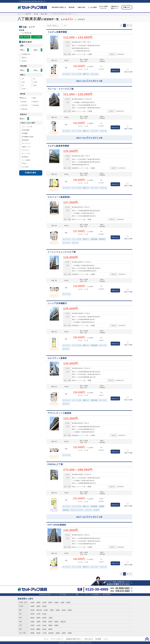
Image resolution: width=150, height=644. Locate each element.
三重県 (50, 618)
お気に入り (127, 7)
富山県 (44, 614)
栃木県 (64, 610)
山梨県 (32, 606)
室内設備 (72, 7)
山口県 (38, 625)
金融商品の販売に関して (74, 639)
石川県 (38, 614)
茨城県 (58, 610)
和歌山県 (63, 622)
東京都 (36, 14)
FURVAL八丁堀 (55, 464)
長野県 (38, 606)
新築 (34, 98)
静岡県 (38, 618)
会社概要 (98, 639)
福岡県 (32, 633)
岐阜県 (44, 618)
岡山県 (44, 625)
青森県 (38, 602)
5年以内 (35, 102)
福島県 (68, 602)
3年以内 (23, 102)
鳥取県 (50, 625)
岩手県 (44, 602)
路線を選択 (44, 14)
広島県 (32, 625)
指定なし (23, 98)
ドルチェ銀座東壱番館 (58, 146)
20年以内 (23, 109)
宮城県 (56, 602)
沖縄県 (70, 633)
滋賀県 (56, 622)
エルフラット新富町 (57, 358)
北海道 (32, 602)
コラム (106, 639)
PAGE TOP (147, 639)
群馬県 (70, 610)
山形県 (62, 602)
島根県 (56, 625)
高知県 (44, 629)
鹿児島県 (51, 633)
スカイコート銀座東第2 (59, 197)
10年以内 (23, 105)
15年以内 (35, 105)
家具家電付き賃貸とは (59, 7)
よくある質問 (92, 7)
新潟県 (44, 606)
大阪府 (32, 622)
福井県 (32, 614)
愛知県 (32, 618)
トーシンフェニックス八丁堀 (62, 252)
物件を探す (32, 173)
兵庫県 (38, 622)
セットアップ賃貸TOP (24, 14)
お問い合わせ (89, 639)
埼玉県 (46, 610)
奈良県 (50, 622)
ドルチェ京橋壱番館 (57, 32)
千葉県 (52, 610)
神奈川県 (39, 610)
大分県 (44, 633)
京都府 (44, 622)
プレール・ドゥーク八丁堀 (61, 89)
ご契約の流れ (81, 7)
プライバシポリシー (57, 639)
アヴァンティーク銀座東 (59, 413)
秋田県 (50, 602)
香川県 (32, 629)
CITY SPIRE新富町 (57, 525)
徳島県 (50, 629)
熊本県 (38, 633)
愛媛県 (38, 629)
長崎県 (58, 633)
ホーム (46, 639)
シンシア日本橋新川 (57, 303)
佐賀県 (64, 633)
